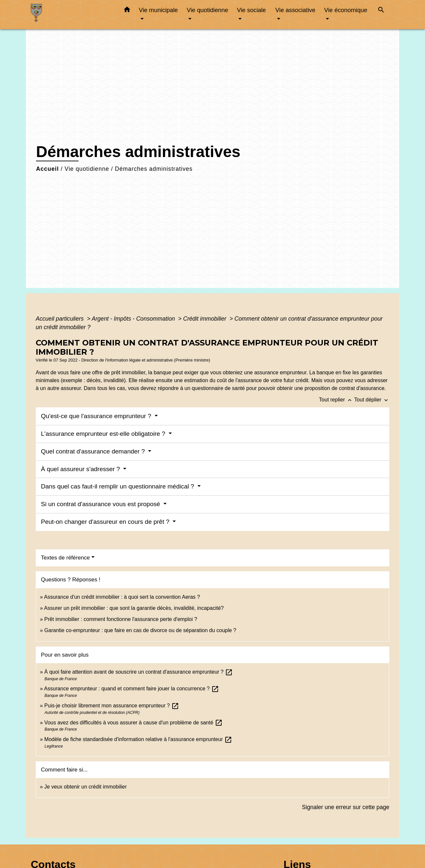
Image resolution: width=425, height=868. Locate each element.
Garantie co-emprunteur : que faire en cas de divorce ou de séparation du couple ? (140, 630)
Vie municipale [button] (158, 10)
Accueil (47, 169)
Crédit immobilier (205, 319)
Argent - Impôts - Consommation (134, 319)
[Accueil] (72, 15)
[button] (127, 11)
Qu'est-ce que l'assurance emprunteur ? (97, 416)
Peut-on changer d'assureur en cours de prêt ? (106, 522)
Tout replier (337, 400)
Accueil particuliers (61, 319)
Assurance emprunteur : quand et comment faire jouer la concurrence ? (131, 689)
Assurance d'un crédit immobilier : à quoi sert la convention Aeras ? (122, 597)
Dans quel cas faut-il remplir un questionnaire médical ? (118, 486)
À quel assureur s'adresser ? (81, 469)
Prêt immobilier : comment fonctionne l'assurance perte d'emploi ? (121, 619)
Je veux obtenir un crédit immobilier (85, 787)
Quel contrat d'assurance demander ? (94, 451)
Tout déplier (372, 400)
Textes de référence (65, 558)
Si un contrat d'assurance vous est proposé (101, 504)
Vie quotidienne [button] (207, 10)
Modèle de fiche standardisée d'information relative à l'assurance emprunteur (138, 739)
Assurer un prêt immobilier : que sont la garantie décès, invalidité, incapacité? (134, 608)
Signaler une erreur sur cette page (346, 807)
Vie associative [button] (295, 10)
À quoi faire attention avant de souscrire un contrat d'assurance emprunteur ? (139, 672)
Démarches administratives (154, 169)
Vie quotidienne (87, 169)
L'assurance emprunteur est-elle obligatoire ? (104, 434)
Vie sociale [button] (251, 10)
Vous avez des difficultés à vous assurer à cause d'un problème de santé (133, 723)
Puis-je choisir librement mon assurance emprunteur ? (112, 706)
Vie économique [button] (346, 10)
